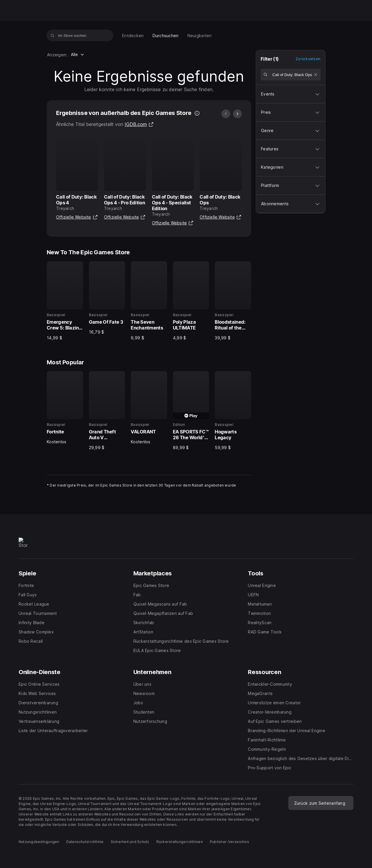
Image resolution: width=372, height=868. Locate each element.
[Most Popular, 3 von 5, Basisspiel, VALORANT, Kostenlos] (149, 408)
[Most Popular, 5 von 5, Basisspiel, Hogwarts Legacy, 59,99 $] (233, 411)
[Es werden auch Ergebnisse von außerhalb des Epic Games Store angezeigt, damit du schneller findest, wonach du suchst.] (197, 113)
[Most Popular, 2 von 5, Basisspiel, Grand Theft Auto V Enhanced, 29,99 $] (107, 411)
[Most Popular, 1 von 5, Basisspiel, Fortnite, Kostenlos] (65, 408)
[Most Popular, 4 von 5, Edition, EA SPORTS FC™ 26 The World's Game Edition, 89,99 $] (191, 411)
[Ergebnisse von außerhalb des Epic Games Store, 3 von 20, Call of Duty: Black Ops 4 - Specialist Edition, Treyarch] (173, 181)
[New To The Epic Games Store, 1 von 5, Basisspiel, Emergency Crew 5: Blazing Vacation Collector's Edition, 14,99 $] (65, 301)
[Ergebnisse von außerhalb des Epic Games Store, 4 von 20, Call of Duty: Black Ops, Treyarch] (221, 178)
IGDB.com (139, 124)
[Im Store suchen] (52, 35)
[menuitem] (133, 36)
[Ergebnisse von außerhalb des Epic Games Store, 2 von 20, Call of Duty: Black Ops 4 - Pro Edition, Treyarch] (125, 178)
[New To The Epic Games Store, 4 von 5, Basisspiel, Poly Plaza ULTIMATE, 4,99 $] (191, 301)
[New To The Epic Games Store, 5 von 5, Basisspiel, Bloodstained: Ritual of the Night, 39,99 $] (233, 301)
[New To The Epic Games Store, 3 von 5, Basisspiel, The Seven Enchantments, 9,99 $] (149, 301)
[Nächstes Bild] (237, 114)
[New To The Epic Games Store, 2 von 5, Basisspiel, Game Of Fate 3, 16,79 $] (107, 298)
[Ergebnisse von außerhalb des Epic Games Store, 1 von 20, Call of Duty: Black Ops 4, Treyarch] (77, 178)
